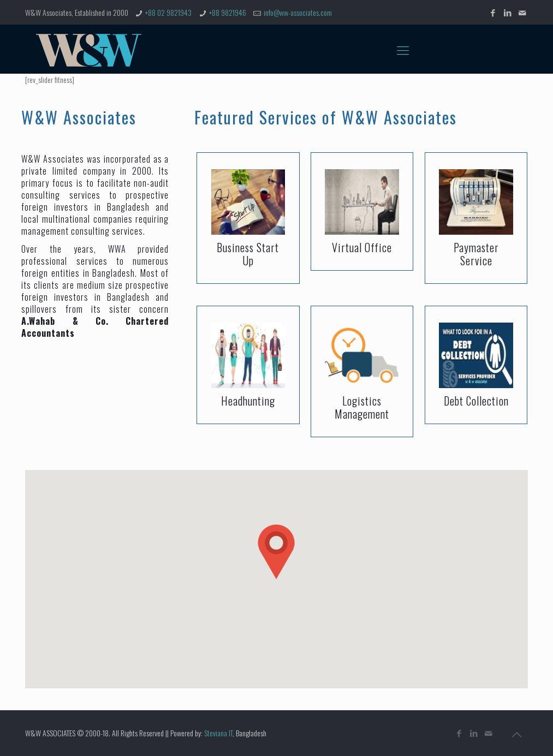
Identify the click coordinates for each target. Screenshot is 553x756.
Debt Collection (476, 401)
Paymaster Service (476, 254)
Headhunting (248, 401)
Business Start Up (248, 254)
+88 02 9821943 (168, 12)
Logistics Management (362, 407)
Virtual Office (362, 247)
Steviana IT (218, 733)
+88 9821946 (228, 12)
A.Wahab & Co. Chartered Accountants (95, 327)
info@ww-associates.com (298, 12)
